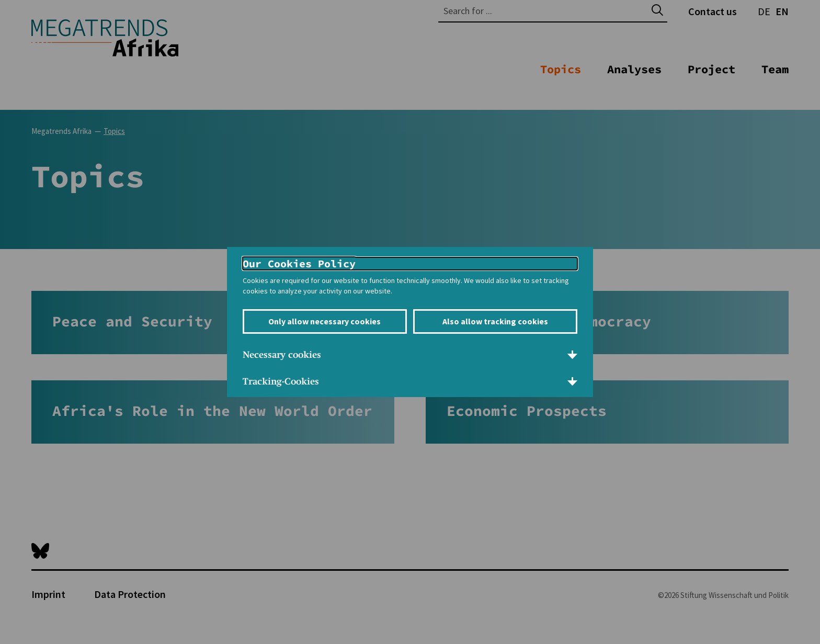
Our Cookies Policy (299, 264)
